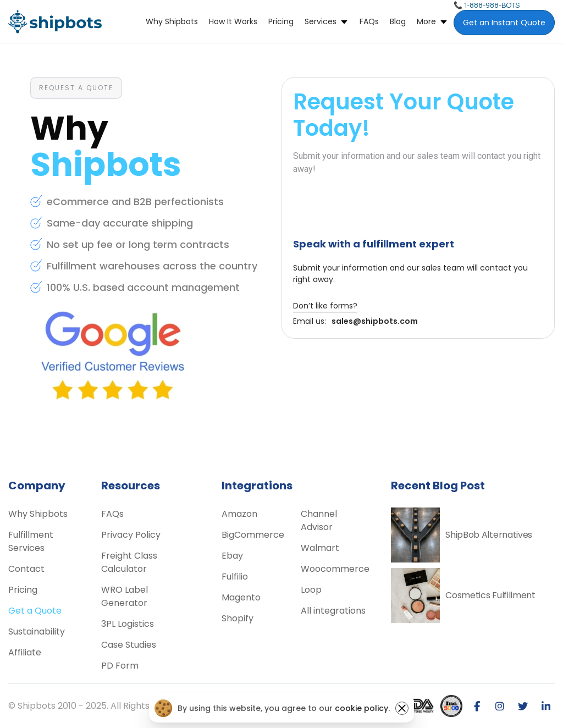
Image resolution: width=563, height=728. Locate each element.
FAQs (369, 21)
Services (321, 21)
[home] (55, 22)
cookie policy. (362, 708)
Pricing (281, 21)
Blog (398, 21)
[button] (327, 22)
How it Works (233, 21)
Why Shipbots (172, 21)
